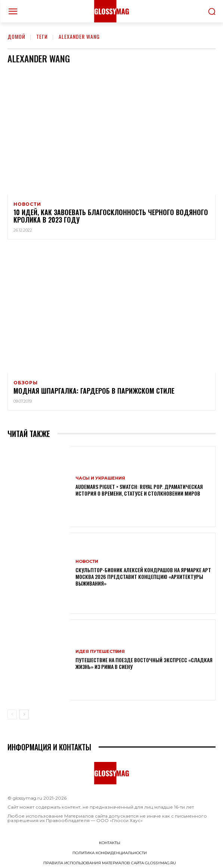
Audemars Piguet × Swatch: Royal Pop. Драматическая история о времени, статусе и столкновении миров (139, 490)
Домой (16, 36)
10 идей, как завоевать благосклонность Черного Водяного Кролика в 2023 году (111, 216)
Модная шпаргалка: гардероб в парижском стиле (94, 391)
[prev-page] (12, 714)
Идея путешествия (100, 652)
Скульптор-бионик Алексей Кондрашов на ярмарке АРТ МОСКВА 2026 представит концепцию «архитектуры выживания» (143, 576)
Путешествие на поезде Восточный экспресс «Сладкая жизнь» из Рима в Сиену (144, 663)
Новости (27, 204)
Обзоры (26, 383)
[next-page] (24, 714)
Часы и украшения (100, 478)
